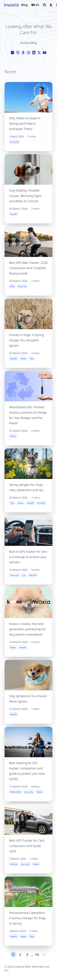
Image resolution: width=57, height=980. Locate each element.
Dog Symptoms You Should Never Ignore (28, 699)
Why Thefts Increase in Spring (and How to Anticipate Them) (25, 124)
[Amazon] (23, 53)
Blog (24, 5)
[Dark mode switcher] (51, 5)
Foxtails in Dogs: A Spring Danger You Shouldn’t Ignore (27, 340)
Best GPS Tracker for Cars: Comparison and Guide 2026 (27, 846)
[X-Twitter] (39, 53)
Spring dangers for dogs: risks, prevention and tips (26, 487)
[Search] (45, 5)
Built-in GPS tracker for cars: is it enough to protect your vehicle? (28, 557)
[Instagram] (28, 53)
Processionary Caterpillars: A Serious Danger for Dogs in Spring (27, 918)
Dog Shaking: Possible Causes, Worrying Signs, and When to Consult (26, 196)
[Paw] (18, 53)
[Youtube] (44, 53)
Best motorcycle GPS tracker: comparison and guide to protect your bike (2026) (27, 771)
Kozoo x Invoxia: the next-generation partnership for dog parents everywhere (28, 629)
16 (37, 954)
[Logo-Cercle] (13, 53)
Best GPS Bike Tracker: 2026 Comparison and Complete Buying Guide (28, 268)
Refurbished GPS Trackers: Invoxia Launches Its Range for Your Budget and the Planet (28, 415)
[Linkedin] (34, 53)
